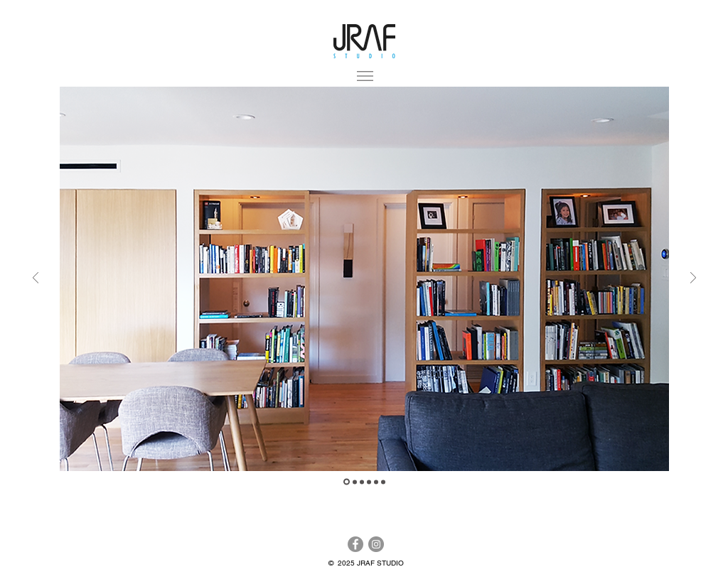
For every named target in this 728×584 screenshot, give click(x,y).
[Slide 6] (383, 482)
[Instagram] (376, 544)
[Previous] (36, 279)
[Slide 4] (369, 482)
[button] (365, 76)
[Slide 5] (376, 482)
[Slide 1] (347, 482)
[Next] (693, 279)
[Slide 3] (362, 482)
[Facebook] (355, 544)
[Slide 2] (355, 482)
